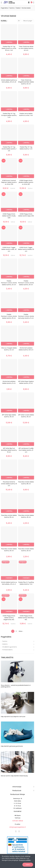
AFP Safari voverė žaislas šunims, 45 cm (26, 416)
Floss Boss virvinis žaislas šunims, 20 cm (26, 550)
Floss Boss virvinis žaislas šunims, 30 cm (9, 550)
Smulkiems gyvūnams (10, 647)
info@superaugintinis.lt (18, 827)
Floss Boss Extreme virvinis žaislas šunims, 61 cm (9, 484)
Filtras (4, 21)
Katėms (5, 644)
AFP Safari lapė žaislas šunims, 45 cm (9, 416)
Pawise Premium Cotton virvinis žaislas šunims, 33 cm (26, 283)
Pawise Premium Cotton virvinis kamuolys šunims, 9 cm (26, 316)
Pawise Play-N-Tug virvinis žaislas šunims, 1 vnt (9, 149)
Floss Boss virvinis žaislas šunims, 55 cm (9, 516)
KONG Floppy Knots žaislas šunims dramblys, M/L (26, 618)
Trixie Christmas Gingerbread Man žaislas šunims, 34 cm (26, 82)
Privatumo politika (25, 860)
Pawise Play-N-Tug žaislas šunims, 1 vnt (26, 148)
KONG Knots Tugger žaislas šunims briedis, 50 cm (26, 249)
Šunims (5, 641)
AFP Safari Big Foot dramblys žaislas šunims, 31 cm (9, 450)
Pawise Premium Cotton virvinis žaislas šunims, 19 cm (9, 316)
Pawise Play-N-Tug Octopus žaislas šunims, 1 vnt (9, 115)
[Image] (9, 2)
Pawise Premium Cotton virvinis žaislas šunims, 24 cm (9, 283)
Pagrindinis (6, 637)
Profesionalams (7, 650)
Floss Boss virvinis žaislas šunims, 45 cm (26, 516)
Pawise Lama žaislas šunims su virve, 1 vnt (26, 114)
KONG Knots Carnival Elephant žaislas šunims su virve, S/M (9, 182)
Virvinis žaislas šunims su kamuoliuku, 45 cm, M (9, 81)
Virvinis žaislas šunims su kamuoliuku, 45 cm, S (9, 583)
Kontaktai (18, 811)
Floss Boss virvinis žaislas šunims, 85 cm (26, 483)
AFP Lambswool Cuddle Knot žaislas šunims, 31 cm (26, 450)
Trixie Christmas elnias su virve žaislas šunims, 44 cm (26, 48)
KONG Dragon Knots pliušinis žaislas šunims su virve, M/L (26, 182)
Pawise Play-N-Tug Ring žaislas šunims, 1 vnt (26, 583)
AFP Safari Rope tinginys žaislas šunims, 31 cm (26, 382)
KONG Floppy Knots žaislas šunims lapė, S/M (26, 215)
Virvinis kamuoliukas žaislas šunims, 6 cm (9, 382)
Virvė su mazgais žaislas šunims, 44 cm (9, 349)
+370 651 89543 (17, 821)
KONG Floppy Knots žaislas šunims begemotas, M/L (9, 618)
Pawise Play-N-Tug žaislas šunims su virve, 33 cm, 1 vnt (9, 48)
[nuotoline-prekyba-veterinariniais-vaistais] (18, 845)
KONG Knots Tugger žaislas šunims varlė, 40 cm (9, 249)
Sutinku (28, 865)
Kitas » (21, 631)
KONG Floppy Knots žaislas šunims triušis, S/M (9, 216)
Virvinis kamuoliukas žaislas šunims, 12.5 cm (26, 349)
